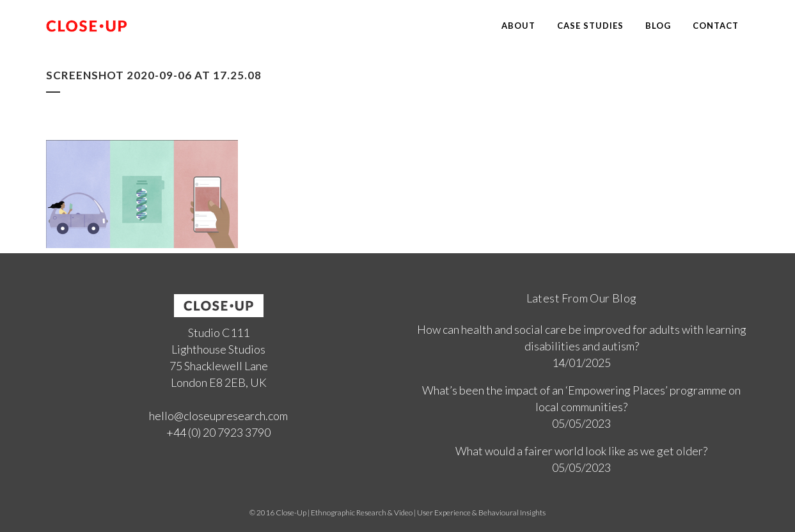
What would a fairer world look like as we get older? (581, 451)
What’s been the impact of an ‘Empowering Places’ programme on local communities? (581, 398)
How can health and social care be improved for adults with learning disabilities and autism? (582, 338)
